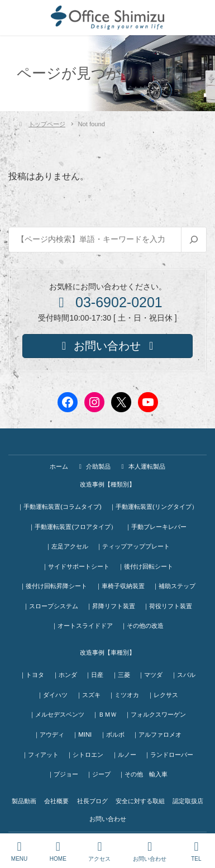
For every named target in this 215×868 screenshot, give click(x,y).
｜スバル (183, 675)
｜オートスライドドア (82, 626)
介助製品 (94, 466)
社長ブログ (92, 801)
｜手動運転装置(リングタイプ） (154, 507)
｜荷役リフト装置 (168, 606)
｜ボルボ (112, 735)
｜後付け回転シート (145, 566)
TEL (197, 851)
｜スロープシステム (51, 606)
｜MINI (82, 735)
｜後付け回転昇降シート (53, 586)
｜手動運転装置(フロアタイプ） (73, 527)
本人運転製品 (142, 466)
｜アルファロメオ (157, 735)
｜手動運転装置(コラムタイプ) (59, 507)
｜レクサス (163, 695)
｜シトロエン (85, 755)
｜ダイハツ (52, 695)
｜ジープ (98, 774)
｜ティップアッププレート (133, 546)
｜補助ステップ (174, 586)
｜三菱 (121, 675)
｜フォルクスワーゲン (155, 714)
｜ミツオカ (124, 695)
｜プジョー (63, 774)
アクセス (99, 851)
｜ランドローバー (169, 755)
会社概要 (56, 801)
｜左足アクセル (67, 546)
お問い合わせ (108, 819)
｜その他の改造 (142, 626)
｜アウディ (49, 735)
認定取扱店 (188, 801)
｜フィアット (40, 755)
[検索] (193, 240)
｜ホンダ (65, 675)
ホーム (59, 466)
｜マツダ (150, 675)
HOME (58, 851)
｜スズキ (88, 695)
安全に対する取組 (140, 801)
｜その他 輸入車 (143, 774)
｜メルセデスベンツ (57, 714)
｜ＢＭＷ (104, 714)
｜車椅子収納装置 (120, 586)
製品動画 (24, 801)
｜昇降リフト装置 (111, 606)
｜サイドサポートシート (76, 566)
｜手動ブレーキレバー (156, 527)
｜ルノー (124, 755)
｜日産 (94, 675)
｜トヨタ (32, 675)
